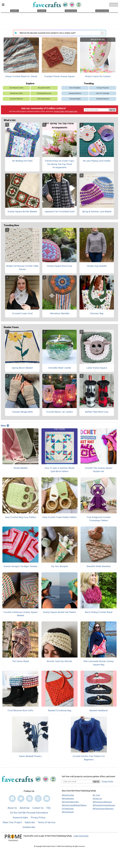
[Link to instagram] (38, 799)
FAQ (48, 808)
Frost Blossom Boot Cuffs (20, 710)
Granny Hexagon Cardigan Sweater (21, 566)
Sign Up (112, 110)
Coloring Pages (75, 99)
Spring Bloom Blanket (22, 368)
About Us (12, 808)
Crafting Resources (44, 93)
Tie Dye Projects (103, 88)
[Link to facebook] (12, 799)
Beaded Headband (99, 710)
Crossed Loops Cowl (22, 313)
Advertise (25, 808)
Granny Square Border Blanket (22, 211)
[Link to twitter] (21, 799)
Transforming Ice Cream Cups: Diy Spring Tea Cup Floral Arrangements (59, 164)
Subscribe (30, 822)
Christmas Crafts (16, 93)
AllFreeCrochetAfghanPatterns (74, 805)
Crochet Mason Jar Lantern (60, 412)
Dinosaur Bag (97, 313)
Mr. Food (96, 795)
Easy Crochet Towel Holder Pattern (59, 517)
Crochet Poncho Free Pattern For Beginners (89, 758)
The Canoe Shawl (20, 661)
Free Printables (75, 88)
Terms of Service (46, 822)
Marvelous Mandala (60, 313)
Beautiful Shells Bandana (99, 566)
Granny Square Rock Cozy (60, 266)
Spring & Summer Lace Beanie (97, 211)
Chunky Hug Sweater (97, 266)
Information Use (71, 111)
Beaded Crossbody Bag (60, 710)
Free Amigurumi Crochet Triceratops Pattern (99, 519)
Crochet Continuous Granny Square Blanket (21, 614)
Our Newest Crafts (16, 88)
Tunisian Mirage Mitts (22, 412)
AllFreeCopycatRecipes (102, 802)
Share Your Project (12, 822)
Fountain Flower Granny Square (59, 76)
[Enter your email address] (77, 781)
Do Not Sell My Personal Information (29, 813)
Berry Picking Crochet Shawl (99, 612)
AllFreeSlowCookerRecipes (104, 805)
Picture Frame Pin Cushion (98, 76)
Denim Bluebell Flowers (30, 756)
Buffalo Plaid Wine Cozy (97, 412)
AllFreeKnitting (68, 799)
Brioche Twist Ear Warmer (60, 661)
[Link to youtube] (47, 799)
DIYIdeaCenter (68, 809)
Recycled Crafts (44, 88)
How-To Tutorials (103, 93)
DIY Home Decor (44, 99)
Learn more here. (81, 836)
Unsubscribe (29, 827)
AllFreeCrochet (68, 795)
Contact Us (38, 808)
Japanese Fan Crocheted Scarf (59, 211)
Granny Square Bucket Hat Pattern (59, 612)
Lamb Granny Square (97, 368)
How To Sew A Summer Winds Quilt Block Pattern (59, 470)
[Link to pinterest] (30, 799)
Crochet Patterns (16, 99)
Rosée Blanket (21, 468)
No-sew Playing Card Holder (97, 161)
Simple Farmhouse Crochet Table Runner (22, 268)
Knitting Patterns (103, 99)
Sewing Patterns (75, 93)
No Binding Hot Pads (22, 161)
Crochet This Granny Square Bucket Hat (99, 470)
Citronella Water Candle (60, 368)
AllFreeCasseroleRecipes (103, 809)
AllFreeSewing (68, 812)
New (5, 426)
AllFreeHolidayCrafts (70, 802)
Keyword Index (20, 818)
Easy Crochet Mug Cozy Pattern (21, 517)
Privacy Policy (59, 111)
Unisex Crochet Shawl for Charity (21, 76)
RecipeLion (97, 799)
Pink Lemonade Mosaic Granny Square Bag (99, 663)
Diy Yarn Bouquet (59, 566)
